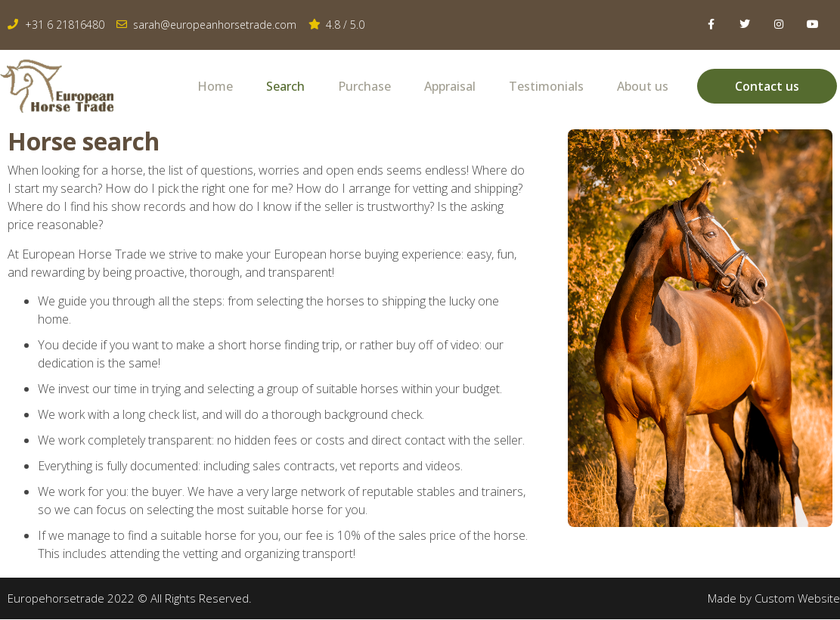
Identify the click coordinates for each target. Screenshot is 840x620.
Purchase (364, 86)
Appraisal (450, 86)
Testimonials (546, 86)
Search (285, 86)
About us (643, 86)
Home (215, 86)
